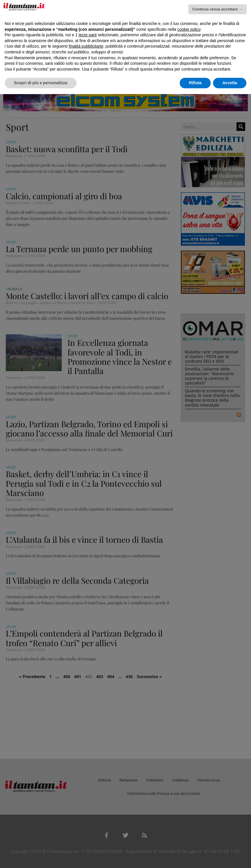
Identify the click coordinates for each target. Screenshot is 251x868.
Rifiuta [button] (195, 83)
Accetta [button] (230, 83)
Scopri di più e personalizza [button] (41, 83)
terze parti (88, 35)
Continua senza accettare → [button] (218, 9)
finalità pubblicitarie (86, 46)
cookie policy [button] (189, 29)
